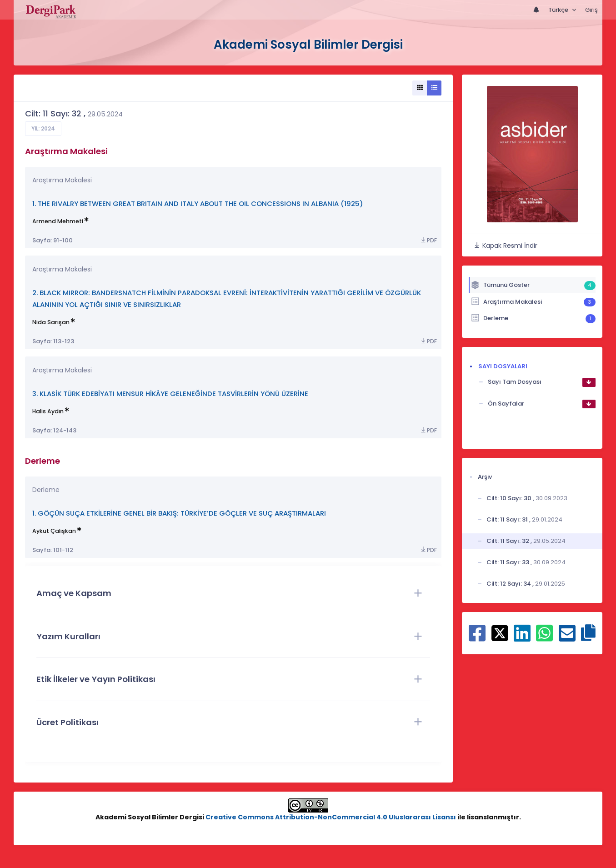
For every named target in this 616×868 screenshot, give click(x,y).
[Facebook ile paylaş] (477, 638)
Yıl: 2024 (43, 129)
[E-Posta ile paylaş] (567, 638)
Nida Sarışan (51, 322)
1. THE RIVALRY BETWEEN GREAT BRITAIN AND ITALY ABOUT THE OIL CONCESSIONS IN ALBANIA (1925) (198, 203)
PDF (428, 240)
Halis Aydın (48, 411)
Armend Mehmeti (58, 221)
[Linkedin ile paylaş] (522, 638)
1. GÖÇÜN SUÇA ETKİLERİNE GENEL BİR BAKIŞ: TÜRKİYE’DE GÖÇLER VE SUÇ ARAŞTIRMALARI (179, 513)
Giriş (591, 10)
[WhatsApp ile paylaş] (544, 638)
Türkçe (559, 10)
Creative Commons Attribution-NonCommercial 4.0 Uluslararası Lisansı (331, 817)
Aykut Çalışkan (54, 531)
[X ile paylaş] (500, 632)
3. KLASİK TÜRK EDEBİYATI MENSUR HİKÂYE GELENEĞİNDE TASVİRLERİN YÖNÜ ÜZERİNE (170, 394)
